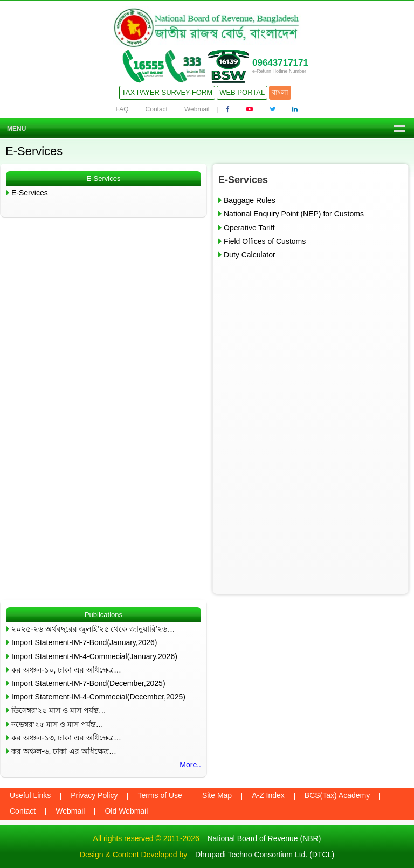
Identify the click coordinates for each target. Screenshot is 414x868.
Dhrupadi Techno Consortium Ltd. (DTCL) (265, 855)
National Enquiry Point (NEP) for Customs (294, 214)
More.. (190, 765)
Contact (157, 109)
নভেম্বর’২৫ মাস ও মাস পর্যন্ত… (57, 724)
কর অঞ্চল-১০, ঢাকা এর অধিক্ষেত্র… (66, 670)
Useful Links (30, 795)
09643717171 (280, 63)
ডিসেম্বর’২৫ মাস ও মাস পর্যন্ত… (59, 710)
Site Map (217, 795)
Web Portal (242, 92)
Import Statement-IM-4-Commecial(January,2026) (94, 656)
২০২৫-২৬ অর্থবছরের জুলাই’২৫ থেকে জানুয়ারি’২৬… (93, 629)
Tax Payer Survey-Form (167, 92)
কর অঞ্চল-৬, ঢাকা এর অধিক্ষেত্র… (64, 751)
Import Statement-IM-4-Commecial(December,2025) (98, 697)
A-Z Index (268, 795)
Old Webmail (126, 811)
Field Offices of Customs (265, 241)
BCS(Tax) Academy (337, 795)
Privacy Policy (94, 795)
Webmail (197, 109)
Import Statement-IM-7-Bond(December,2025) (88, 683)
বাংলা (280, 92)
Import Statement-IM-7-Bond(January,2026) (84, 642)
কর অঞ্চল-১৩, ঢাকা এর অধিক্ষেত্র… (66, 738)
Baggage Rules (250, 200)
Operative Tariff (249, 228)
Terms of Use (160, 795)
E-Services (30, 193)
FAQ (122, 109)
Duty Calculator (250, 255)
